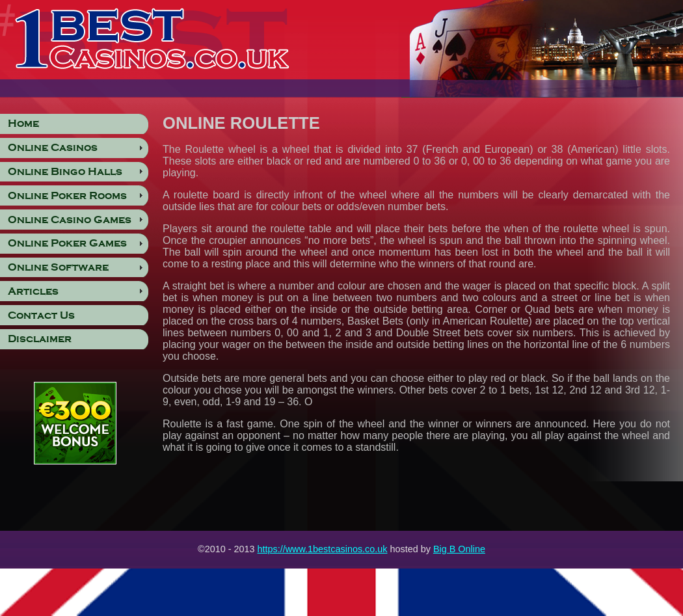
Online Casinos (53, 148)
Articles (33, 291)
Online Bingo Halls (65, 172)
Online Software (58, 267)
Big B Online (459, 549)
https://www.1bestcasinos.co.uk (323, 549)
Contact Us (41, 315)
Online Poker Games (67, 243)
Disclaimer (40, 339)
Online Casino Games (70, 220)
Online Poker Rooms (67, 196)
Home (23, 124)
